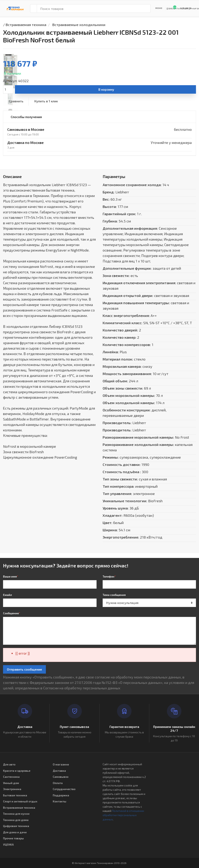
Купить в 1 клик (46, 101)
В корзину (106, 89)
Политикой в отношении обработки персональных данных (123, 815)
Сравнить (16, 101)
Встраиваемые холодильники (79, 25)
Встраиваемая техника (26, 25)
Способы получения (26, 117)
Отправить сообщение (24, 669)
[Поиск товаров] (94, 8)
